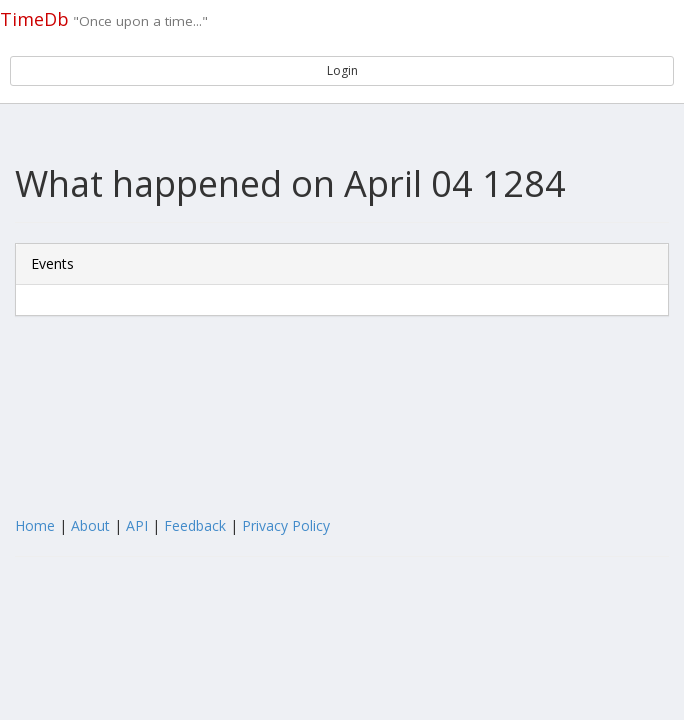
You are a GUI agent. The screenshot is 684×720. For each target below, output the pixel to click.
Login (342, 70)
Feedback (195, 525)
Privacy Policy (286, 525)
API (137, 525)
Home (35, 525)
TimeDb (34, 19)
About (90, 525)
